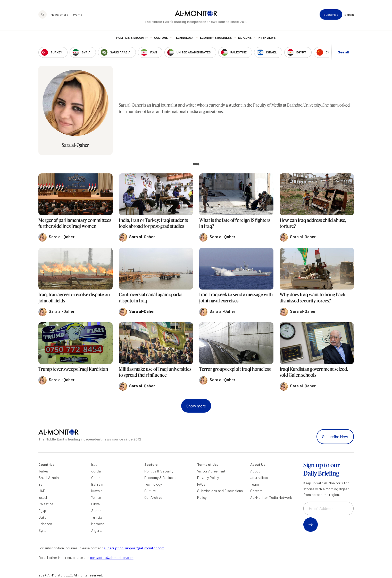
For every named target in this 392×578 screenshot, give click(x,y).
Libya (95, 504)
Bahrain (97, 484)
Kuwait (97, 491)
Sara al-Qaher (75, 145)
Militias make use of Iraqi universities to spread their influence (155, 372)
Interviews (267, 37)
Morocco (98, 524)
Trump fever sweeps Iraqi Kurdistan (73, 369)
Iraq (94, 464)
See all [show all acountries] (344, 52)
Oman (96, 477)
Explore (245, 37)
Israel (43, 497)
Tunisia (97, 517)
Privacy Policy (208, 477)
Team (255, 484)
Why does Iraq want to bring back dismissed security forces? (313, 297)
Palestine (46, 504)
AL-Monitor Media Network (271, 497)
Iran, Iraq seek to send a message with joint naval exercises (236, 297)
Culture (161, 37)
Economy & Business (216, 37)
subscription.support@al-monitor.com (134, 548)
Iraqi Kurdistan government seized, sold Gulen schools (314, 372)
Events (77, 14)
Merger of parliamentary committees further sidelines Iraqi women (75, 223)
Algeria (97, 530)
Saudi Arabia (49, 477)
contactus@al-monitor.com (112, 557)
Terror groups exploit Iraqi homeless (235, 369)
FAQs (201, 484)
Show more (196, 406)
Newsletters (60, 14)
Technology (184, 37)
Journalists (259, 477)
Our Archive (153, 497)
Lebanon (45, 524)
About (255, 471)
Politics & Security (132, 37)
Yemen (96, 497)
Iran (41, 484)
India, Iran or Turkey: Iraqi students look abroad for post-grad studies (153, 223)
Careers (256, 491)
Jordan (97, 471)
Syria (42, 530)
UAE (42, 491)
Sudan (96, 511)
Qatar (43, 517)
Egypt (43, 511)
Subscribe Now (335, 436)
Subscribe (331, 14)
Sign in (349, 14)
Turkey (43, 471)
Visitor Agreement (211, 471)
